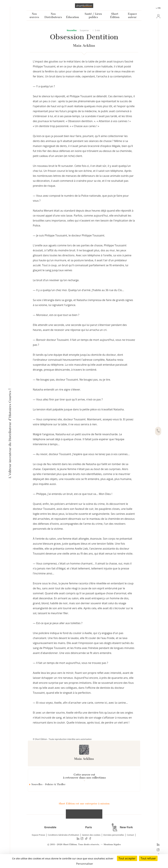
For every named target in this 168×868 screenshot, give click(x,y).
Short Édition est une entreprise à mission (84, 815)
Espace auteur (132, 15)
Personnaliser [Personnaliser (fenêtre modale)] (85, 864)
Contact (130, 847)
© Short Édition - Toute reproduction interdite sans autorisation (62, 739)
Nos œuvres (34, 15)
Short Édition (115, 15)
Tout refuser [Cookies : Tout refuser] (148, 858)
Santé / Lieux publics (93, 15)
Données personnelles (114, 847)
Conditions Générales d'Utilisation (63, 847)
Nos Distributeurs (53, 15)
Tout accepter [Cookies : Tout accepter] (127, 858)
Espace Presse (38, 847)
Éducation (72, 17)
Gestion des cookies (91, 847)
